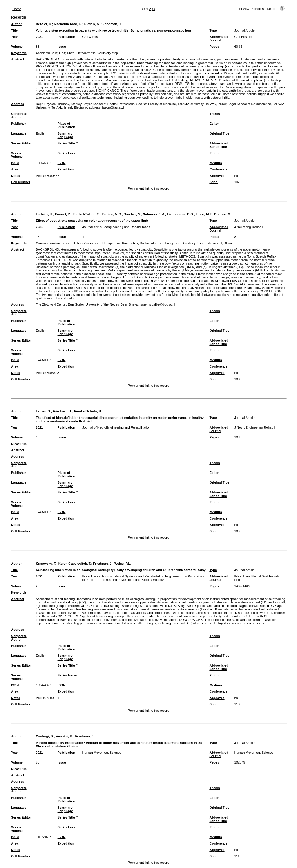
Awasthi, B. (64, 736)
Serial (214, 182)
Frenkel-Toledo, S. (86, 214)
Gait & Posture (93, 37)
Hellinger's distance (87, 243)
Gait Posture (243, 37)
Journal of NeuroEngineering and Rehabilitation (116, 427)
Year (15, 37)
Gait (62, 53)
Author (16, 24)
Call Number (21, 182)
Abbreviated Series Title (219, 145)
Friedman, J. (112, 24)
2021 (39, 37)
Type (213, 30)
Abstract (18, 59)
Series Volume (17, 155)
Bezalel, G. (44, 24)
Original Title (219, 133)
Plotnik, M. (93, 24)
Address (18, 104)
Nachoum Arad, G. (68, 24)
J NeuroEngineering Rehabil (254, 427)
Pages (214, 47)
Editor (214, 124)
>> (154, 9)
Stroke (228, 243)
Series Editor (21, 143)
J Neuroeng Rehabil (248, 227)
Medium (215, 163)
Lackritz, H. (44, 214)
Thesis (214, 114)
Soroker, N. (132, 214)
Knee (71, 53)
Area (15, 169)
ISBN (62, 163)
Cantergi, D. (45, 736)
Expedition (66, 169)
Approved (217, 176)
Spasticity (189, 243)
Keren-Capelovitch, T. (75, 564)
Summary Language (65, 135)
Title (14, 30)
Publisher (18, 124)
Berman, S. (222, 214)
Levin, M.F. (204, 214)
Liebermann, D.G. (180, 214)
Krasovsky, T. (46, 564)
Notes (16, 176)
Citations (258, 9)
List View (243, 9)
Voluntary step (108, 53)
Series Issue (67, 153)
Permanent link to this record (148, 188)
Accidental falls (47, 53)
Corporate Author (19, 115)
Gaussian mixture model (53, 243)
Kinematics (130, 243)
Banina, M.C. (112, 214)
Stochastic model (210, 243)
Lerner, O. (43, 411)
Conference (218, 169)
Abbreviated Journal (219, 38)
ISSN (15, 163)
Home (17, 9)
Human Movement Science (102, 753)
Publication (66, 37)
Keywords (19, 53)
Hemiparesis (111, 243)
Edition (215, 153)
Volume (17, 47)
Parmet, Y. (63, 214)
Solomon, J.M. (154, 214)
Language (19, 133)
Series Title (66, 143)
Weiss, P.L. (123, 564)
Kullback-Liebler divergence (160, 243)
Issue (62, 47)
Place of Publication (66, 125)
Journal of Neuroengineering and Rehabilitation (116, 227)
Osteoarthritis (86, 53)
